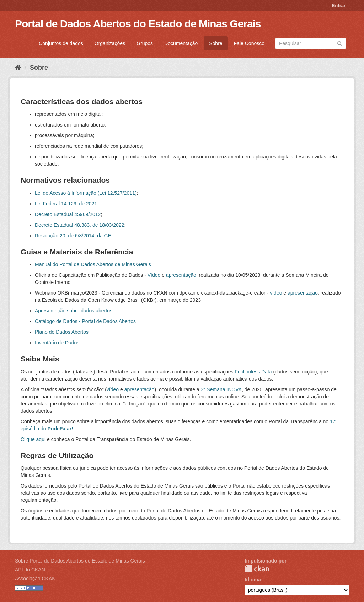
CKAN (257, 569)
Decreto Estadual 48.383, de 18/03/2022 (79, 225)
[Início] (18, 68)
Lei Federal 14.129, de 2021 (66, 204)
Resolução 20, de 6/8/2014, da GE (73, 236)
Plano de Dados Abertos (62, 332)
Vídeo (154, 275)
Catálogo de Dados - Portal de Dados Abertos (85, 321)
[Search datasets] (311, 43)
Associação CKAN (35, 579)
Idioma (253, 580)
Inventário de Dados (57, 343)
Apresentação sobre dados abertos (74, 311)
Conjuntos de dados (61, 43)
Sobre (216, 43)
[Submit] (340, 43)
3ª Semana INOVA (221, 389)
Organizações (110, 43)
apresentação (181, 275)
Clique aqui (33, 439)
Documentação (181, 43)
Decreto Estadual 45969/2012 (68, 214)
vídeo (276, 293)
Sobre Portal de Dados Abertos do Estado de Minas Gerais (80, 561)
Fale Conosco (249, 43)
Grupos (145, 43)
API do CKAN (30, 570)
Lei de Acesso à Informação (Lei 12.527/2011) (86, 193)
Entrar (339, 6)
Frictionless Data (253, 372)
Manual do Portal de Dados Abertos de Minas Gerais (93, 264)
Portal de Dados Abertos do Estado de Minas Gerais (138, 24)
